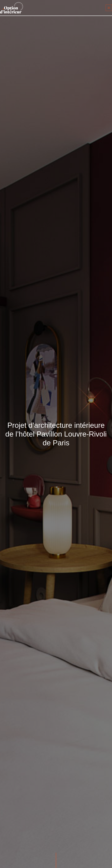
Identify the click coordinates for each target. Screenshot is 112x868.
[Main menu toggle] (109, 8)
